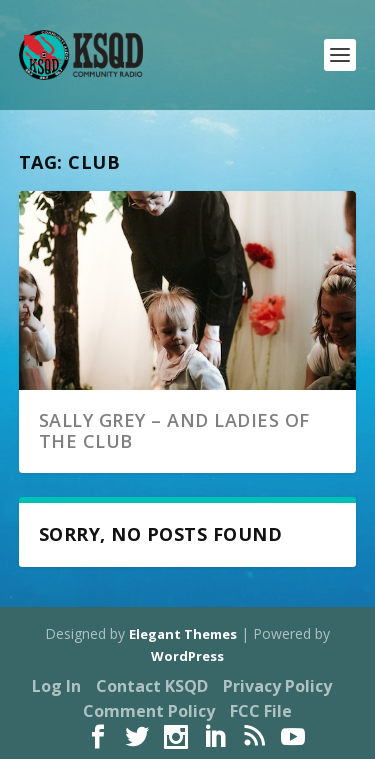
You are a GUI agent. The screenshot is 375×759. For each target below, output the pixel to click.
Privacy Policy (277, 686)
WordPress (187, 656)
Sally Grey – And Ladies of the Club (174, 431)
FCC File (261, 711)
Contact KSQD (152, 686)
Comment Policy (149, 711)
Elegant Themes (183, 634)
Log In (56, 686)
